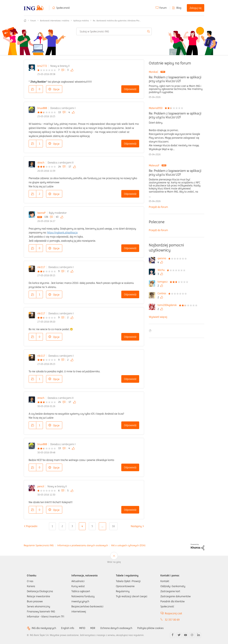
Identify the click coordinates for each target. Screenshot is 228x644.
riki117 (41, 267)
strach (41, 163)
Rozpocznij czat (173, 613)
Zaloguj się (196, 8)
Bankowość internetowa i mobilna (55, 21)
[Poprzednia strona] (32, 526)
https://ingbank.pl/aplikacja (62, 233)
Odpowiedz (130, 89)
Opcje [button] (56, 89)
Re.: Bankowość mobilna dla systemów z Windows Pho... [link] (117, 21)
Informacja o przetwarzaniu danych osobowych (83, 545)
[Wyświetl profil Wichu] (162, 270)
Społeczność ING (25, 21)
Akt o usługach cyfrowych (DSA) (128, 545)
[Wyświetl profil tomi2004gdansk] (168, 305)
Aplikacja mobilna (81, 21)
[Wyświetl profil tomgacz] (163, 282)
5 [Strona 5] (92, 526)
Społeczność (63, 8)
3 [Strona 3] (72, 526)
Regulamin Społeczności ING (39, 545)
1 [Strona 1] (52, 526)
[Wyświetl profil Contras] (163, 293)
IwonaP (41, 213)
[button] (32, 89)
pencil (41, 486)
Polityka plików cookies (150, 628)
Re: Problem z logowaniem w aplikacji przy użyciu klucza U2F (175, 79)
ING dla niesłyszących (44, 628)
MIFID (82, 628)
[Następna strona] (136, 526)
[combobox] (114, 31)
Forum (163, 8)
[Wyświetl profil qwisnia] (163, 258)
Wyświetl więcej (158, 317)
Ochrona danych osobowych (116, 628)
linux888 (42, 108)
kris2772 (42, 66)
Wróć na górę (114, 562)
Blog (179, 8)
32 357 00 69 (172, 620)
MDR (93, 628)
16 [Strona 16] (113, 526)
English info (68, 628)
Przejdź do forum (158, 207)
